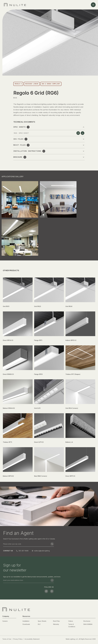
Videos (71, 621)
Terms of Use (7, 639)
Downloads (26, 624)
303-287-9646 (24, 551)
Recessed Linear (32, 84)
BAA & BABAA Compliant (51, 84)
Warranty (56, 624)
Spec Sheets (42, 621)
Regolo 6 (18, 84)
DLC (39, 624)
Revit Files (56, 621)
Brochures (87, 621)
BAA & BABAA (88, 624)
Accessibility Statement (32, 639)
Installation (26, 621)
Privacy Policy (18, 639)
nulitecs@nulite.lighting (42, 551)
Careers (5, 621)
